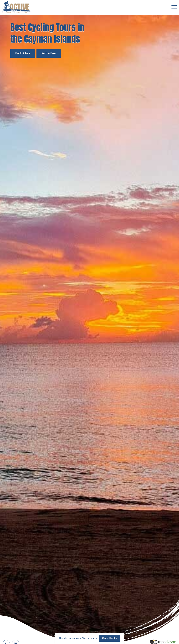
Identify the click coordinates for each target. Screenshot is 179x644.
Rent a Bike (49, 53)
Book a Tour (23, 53)
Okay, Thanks (110, 638)
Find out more (89, 638)
